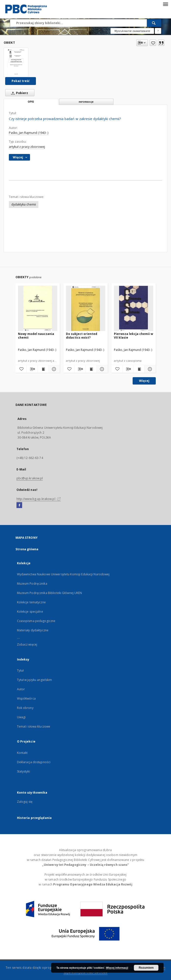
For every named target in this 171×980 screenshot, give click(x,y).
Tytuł (20, 670)
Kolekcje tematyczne (31, 602)
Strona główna (27, 549)
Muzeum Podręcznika (32, 584)
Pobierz (19, 93)
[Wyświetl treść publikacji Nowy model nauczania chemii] (43, 369)
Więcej (144, 381)
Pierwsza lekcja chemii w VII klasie (133, 336)
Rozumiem (146, 968)
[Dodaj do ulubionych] (153, 43)
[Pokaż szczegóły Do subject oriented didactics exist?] (101, 369)
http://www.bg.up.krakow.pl (39, 499)
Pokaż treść (21, 81)
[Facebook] (19, 505)
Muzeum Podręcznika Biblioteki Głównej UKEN (50, 593)
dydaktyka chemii (24, 204)
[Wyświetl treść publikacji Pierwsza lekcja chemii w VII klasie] (139, 369)
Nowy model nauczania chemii (36, 336)
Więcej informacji (117, 968)
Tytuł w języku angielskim (35, 680)
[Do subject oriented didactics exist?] (86, 309)
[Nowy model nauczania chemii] (38, 309)
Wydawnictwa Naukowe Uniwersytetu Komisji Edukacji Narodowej (63, 574)
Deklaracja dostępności (34, 762)
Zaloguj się (25, 802)
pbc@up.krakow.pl (30, 478)
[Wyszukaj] (154, 23)
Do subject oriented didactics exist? (82, 336)
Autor (21, 689)
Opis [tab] (31, 102)
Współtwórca (26, 698)
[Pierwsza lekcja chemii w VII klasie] (134, 309)
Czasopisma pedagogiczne (36, 621)
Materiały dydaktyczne (33, 630)
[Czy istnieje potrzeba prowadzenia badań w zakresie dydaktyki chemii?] (16, 62)
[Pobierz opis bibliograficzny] (32, 369)
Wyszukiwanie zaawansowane (132, 31)
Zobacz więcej (27, 644)
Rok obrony (25, 708)
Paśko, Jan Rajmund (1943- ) (29, 133)
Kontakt (22, 753)
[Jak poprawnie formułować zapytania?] (158, 31)
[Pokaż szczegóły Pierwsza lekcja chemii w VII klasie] (149, 369)
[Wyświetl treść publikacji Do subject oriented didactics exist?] (91, 369)
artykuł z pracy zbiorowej (27, 147)
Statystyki (23, 771)
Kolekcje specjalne (30, 612)
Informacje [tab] (86, 102)
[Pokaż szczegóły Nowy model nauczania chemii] (53, 369)
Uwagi (21, 717)
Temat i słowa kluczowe (34, 726)
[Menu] (165, 4)
